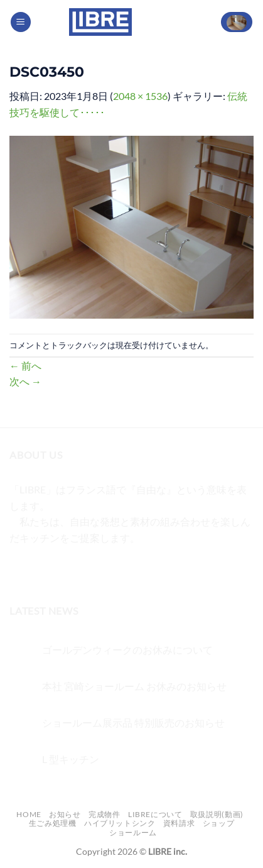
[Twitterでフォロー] (66, 569)
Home (29, 814)
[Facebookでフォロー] (21, 569)
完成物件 (104, 814)
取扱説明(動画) (217, 814)
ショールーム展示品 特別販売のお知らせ (133, 722)
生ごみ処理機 (53, 823)
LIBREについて (155, 814)
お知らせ (65, 814)
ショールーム (133, 832)
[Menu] (21, 22)
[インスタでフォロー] (44, 569)
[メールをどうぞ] (89, 569)
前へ (25, 365)
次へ (25, 381)
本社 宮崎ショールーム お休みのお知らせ (134, 686)
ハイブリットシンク (120, 823)
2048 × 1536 (140, 96)
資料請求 (179, 823)
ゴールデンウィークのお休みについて (127, 650)
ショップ (218, 823)
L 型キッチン (71, 759)
